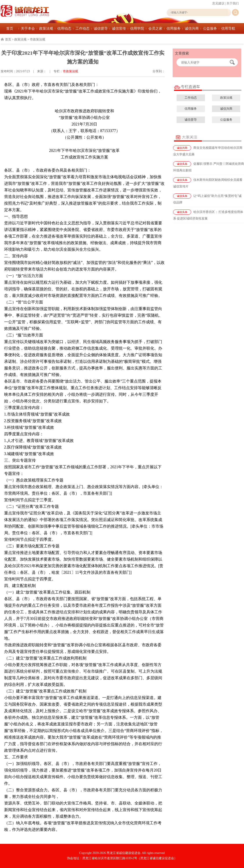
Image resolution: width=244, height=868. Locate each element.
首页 (10, 28)
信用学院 (137, 28)
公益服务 (210, 28)
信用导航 (228, 28)
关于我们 (233, 3)
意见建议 (218, 3)
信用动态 (64, 28)
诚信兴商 (192, 28)
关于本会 (28, 28)
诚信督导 (101, 28)
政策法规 (46, 28)
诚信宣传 (119, 28)
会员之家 (155, 28)
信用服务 (174, 28)
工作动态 (83, 28)
